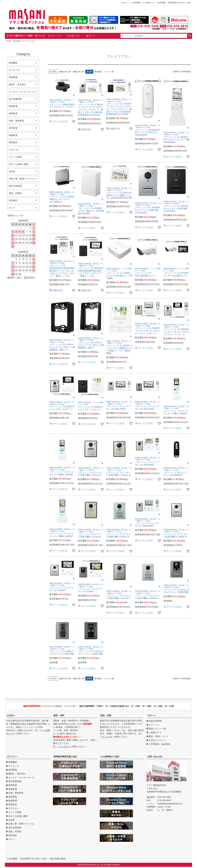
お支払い (11, 715)
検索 (190, 36)
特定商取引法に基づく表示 (180, 3)
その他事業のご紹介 (110, 757)
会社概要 (162, 3)
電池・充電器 (15, 193)
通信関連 (17, 41)
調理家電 (13, 106)
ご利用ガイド (149, 3)
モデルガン (14, 150)
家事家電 (13, 113)
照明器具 (13, 142)
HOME (8, 41)
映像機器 (13, 63)
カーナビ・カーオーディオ (22, 92)
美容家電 (13, 128)
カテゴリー (12, 757)
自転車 (12, 171)
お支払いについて (157, 740)
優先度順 (98, 72)
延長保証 (13, 200)
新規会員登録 (155, 721)
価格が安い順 (65, 72)
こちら (65, 747)
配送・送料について (158, 736)
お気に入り (73, 36)
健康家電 (13, 135)
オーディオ (14, 70)
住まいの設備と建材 (18, 164)
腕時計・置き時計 (17, 84)
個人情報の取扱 (58, 859)
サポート (151, 715)
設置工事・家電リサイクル (22, 179)
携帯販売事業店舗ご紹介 (65, 757)
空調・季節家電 (16, 121)
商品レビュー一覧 (157, 729)
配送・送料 (59, 715)
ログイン (126, 3)
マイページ (55, 36)
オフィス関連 (15, 157)
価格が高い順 (78, 72)
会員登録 (137, 3)
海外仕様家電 (15, 186)
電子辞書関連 (15, 99)
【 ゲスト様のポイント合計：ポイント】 (26, 36)
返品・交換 (106, 715)
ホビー (12, 208)
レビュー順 (109, 72)
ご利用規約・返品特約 (159, 744)
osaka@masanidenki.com (170, 804)
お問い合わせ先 (155, 757)
